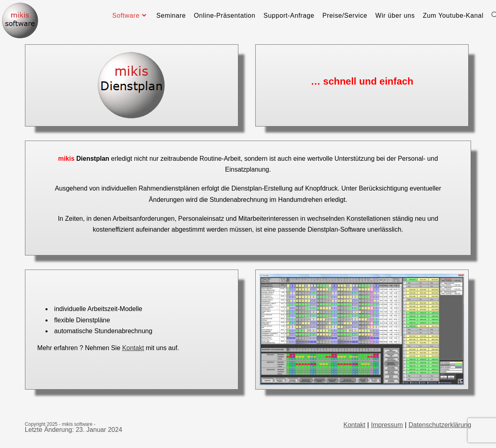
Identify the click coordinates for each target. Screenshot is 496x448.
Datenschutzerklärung (440, 425)
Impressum (387, 425)
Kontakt (133, 348)
